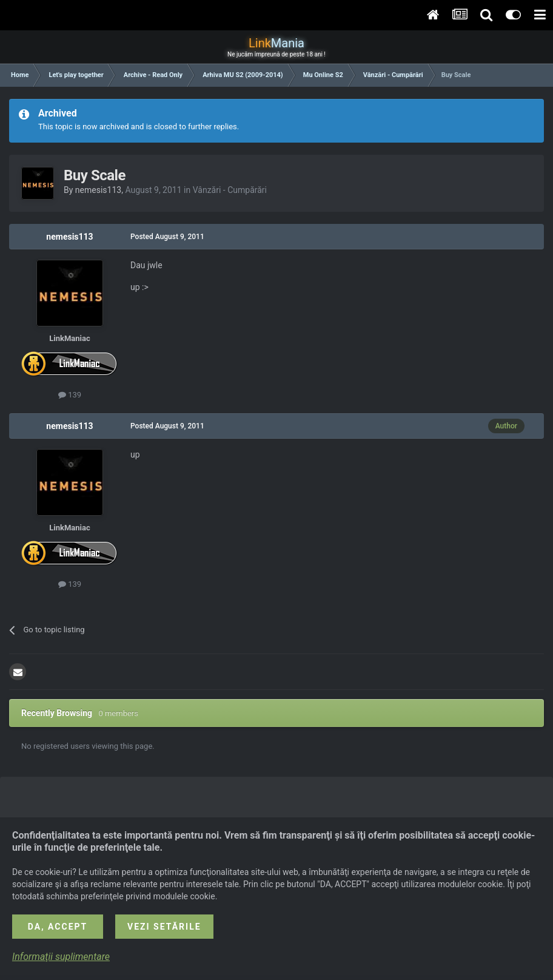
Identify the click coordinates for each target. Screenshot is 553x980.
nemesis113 (98, 190)
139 (70, 395)
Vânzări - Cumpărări (230, 190)
